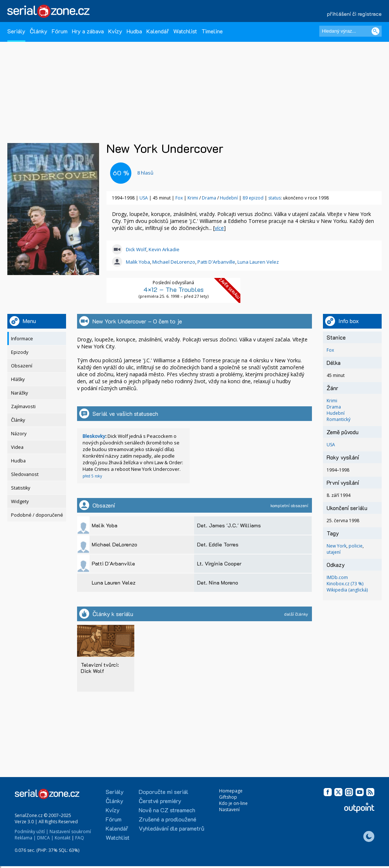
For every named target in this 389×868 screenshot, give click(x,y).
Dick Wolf (136, 249)
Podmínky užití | (32, 832)
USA (144, 198)
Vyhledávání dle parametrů (172, 828)
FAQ (80, 838)
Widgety (20, 501)
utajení (334, 552)
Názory (19, 434)
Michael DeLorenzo (174, 262)
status (275, 198)
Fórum (60, 31)
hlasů (145, 173)
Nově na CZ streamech (167, 810)
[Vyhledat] (375, 31)
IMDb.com (337, 577)
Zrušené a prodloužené (168, 819)
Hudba (134, 31)
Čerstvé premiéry (160, 801)
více (219, 228)
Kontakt (63, 838)
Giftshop (228, 797)
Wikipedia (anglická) (347, 590)
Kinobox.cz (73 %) (345, 584)
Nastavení (229, 810)
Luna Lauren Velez (258, 262)
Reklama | (25, 838)
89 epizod (253, 198)
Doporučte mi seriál (163, 792)
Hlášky (18, 379)
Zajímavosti (23, 406)
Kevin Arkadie (164, 249)
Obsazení (22, 366)
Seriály (16, 31)
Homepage (231, 791)
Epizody (20, 352)
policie (356, 546)
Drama (210, 198)
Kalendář (158, 31)
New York (337, 546)
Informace (22, 339)
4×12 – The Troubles (174, 289)
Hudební (229, 198)
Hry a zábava (88, 31)
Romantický (339, 419)
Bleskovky (94, 436)
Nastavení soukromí (70, 832)
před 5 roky (92, 476)
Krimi (193, 198)
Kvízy (115, 31)
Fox (179, 198)
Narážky (19, 393)
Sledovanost (25, 474)
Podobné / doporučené (37, 515)
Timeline (212, 31)
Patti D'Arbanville (216, 262)
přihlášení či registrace (354, 14)
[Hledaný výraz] (350, 31)
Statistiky (21, 488)
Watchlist (185, 31)
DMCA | (45, 838)
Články (39, 31)
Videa (17, 447)
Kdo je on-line (233, 803)
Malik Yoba (138, 262)
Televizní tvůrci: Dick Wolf (100, 668)
